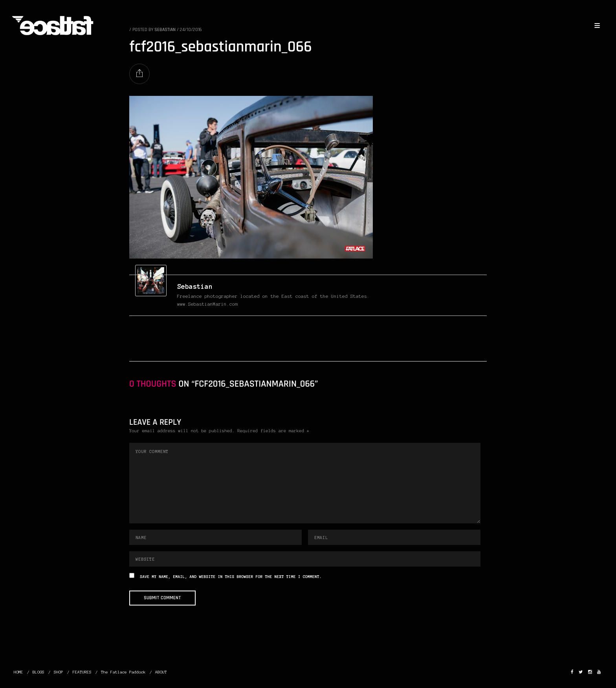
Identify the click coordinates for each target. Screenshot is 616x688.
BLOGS (38, 672)
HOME (18, 672)
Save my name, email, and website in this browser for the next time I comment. (231, 577)
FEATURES (82, 672)
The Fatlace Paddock (123, 672)
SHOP (59, 672)
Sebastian (195, 286)
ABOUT (161, 672)
